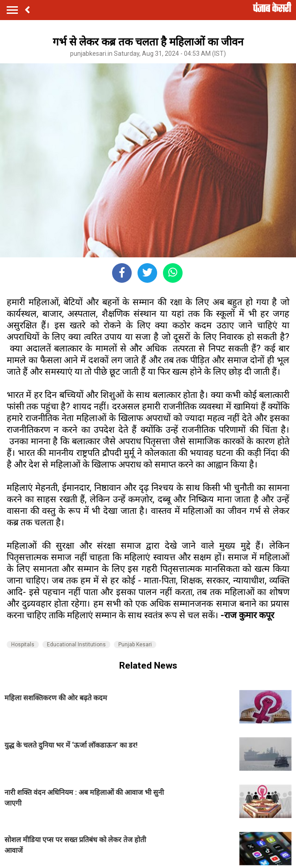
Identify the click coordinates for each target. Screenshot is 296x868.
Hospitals (23, 645)
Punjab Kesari (135, 645)
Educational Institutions (76, 645)
